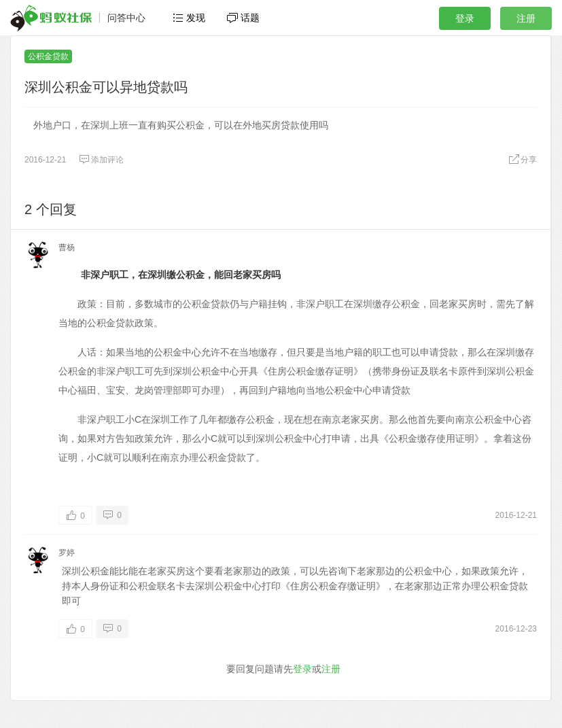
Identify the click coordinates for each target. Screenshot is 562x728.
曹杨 (67, 247)
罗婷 (67, 553)
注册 (526, 18)
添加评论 (101, 160)
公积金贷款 (48, 56)
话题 (243, 18)
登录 (465, 18)
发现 (189, 18)
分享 (523, 160)
